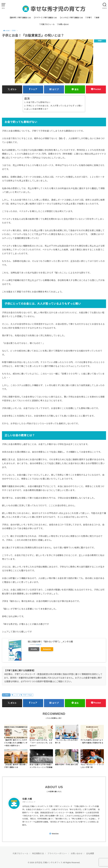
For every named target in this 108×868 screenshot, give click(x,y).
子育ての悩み (27, 695)
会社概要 (90, 854)
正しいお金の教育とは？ (37, 109)
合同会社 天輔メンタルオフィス (49, 863)
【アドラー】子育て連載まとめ (45, 18)
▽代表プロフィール (47, 24)
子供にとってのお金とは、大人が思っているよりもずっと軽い (54, 106)
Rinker (38, 644)
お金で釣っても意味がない (38, 102)
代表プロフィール (20, 854)
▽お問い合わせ (63, 24)
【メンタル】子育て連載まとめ (71, 18)
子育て (7, 695)
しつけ (16, 695)
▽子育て (89, 18)
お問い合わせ (77, 854)
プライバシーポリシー (57, 854)
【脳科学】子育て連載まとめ (20, 18)
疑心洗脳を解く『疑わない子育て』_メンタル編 (50, 642)
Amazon (47, 649)
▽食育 (97, 18)
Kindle (34, 649)
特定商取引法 (38, 854)
